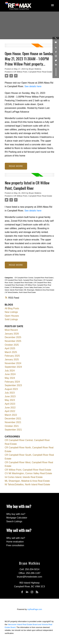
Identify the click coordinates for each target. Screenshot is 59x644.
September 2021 (13, 430)
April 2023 (10, 404)
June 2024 (10, 374)
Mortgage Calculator (17, 518)
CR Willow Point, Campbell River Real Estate (33, 72)
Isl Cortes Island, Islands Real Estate (24, 477)
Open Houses (12, 316)
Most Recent (11, 330)
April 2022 (10, 411)
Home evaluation (15, 542)
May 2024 (10, 378)
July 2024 (10, 371)
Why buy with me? (16, 514)
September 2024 (13, 367)
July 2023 (10, 393)
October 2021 (12, 426)
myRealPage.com (35, 609)
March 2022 (11, 415)
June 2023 (10, 396)
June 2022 (10, 408)
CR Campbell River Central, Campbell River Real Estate (34, 278)
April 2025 (10, 348)
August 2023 (11, 389)
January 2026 (12, 334)
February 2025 (12, 356)
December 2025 (13, 337)
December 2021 (13, 419)
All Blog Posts (12, 308)
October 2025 (12, 345)
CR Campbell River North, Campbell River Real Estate (24, 280)
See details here (33, 86)
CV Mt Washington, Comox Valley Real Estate (26, 287)
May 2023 (10, 400)
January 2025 (12, 360)
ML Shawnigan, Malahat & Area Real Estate (39, 290)
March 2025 (11, 352)
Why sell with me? (16, 538)
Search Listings (14, 521)
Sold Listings (11, 319)
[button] (56, 38)
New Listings (11, 312)
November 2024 (13, 363)
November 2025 (13, 341)
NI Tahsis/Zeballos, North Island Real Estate (21, 292)
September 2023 (13, 385)
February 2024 (12, 382)
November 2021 (13, 422)
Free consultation (15, 545)
